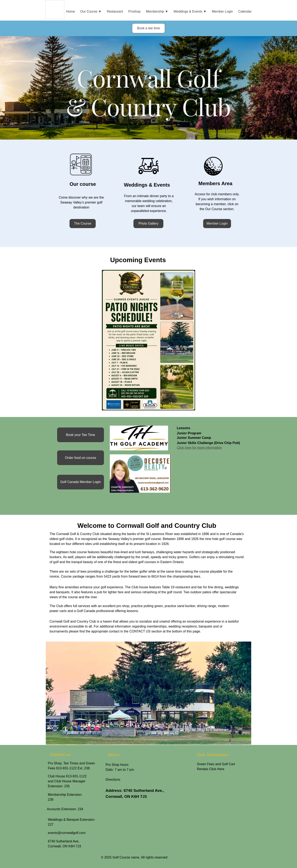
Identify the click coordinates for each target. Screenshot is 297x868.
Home (71, 11)
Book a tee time (148, 28)
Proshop (134, 11)
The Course (83, 223)
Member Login (222, 11)
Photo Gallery (148, 223)
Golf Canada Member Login (81, 482)
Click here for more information (199, 448)
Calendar (245, 11)
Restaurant (115, 11)
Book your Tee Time (81, 435)
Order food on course (81, 458)
